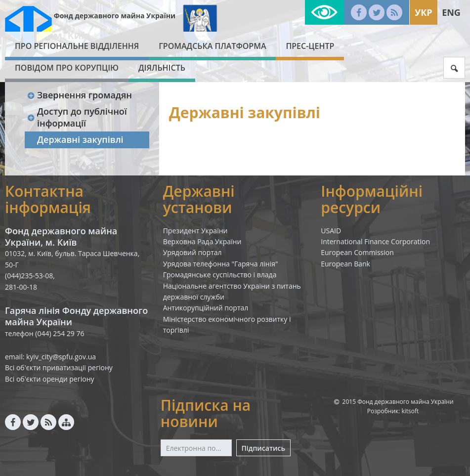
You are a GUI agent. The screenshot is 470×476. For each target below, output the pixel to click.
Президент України (195, 231)
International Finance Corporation (375, 241)
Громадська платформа (212, 46)
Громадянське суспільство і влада (220, 275)
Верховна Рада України (202, 241)
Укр (423, 12)
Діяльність (162, 68)
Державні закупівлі (80, 139)
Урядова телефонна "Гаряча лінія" (221, 264)
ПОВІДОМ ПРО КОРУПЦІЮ (67, 68)
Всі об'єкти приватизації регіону (59, 368)
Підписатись (263, 448)
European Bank (345, 264)
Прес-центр (310, 46)
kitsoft (410, 411)
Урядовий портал (192, 252)
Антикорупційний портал (206, 308)
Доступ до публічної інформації (77, 117)
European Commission (357, 252)
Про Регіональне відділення (77, 46)
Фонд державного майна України (115, 16)
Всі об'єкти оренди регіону (50, 379)
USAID (331, 231)
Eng (451, 12)
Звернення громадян (79, 95)
